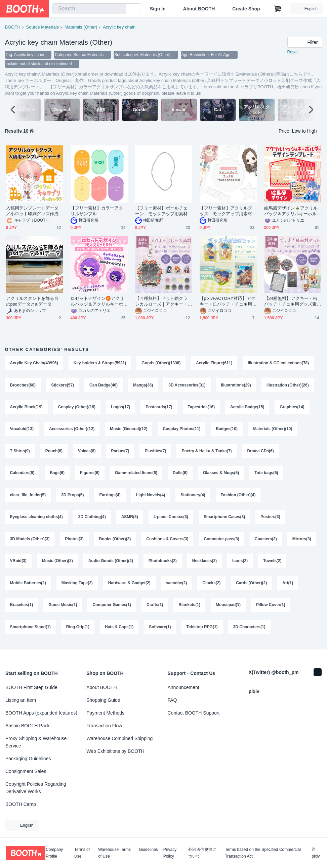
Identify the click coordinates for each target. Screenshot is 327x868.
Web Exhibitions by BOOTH (115, 751)
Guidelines (148, 850)
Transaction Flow (104, 726)
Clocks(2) (212, 585)
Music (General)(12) (129, 430)
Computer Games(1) (112, 607)
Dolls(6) (180, 474)
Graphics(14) (292, 408)
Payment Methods (105, 713)
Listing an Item (21, 700)
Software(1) (160, 630)
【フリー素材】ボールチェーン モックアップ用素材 (161, 212)
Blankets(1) (190, 607)
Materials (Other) (81, 27)
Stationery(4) (193, 497)
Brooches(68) (23, 386)
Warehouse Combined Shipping (119, 738)
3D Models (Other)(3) (30, 541)
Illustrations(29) (236, 386)
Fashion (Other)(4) (238, 497)
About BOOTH (199, 9)
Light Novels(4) (151, 497)
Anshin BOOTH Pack (28, 726)
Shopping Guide (103, 700)
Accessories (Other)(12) (72, 430)
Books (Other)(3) (115, 541)
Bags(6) (57, 474)
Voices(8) (87, 452)
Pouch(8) (54, 452)
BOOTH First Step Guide (31, 687)
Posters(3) (271, 519)
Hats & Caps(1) (119, 630)
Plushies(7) (156, 452)
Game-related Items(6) (136, 474)
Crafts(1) (155, 607)
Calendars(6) (22, 474)
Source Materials (43, 27)
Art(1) (288, 585)
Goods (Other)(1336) (161, 364)
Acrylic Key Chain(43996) (34, 364)
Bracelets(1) (22, 607)
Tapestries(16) (201, 408)
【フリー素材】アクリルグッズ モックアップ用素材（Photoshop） (226, 212)
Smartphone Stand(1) (30, 630)
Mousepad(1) (228, 607)
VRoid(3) (18, 563)
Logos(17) (120, 408)
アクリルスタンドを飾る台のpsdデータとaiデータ (32, 302)
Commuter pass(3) (222, 541)
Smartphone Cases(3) (224, 519)
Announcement (183, 687)
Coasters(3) (266, 541)
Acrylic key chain (119, 27)
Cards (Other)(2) (252, 585)
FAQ (172, 700)
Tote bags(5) (267, 474)
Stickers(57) (63, 386)
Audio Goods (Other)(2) (111, 563)
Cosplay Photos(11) (182, 430)
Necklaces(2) (205, 563)
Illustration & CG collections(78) (279, 364)
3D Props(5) (72, 497)
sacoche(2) (177, 585)
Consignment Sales (26, 771)
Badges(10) (227, 430)
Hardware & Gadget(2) (129, 585)
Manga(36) (143, 386)
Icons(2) (240, 563)
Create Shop (246, 9)
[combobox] (89, 9)
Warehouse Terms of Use (114, 853)
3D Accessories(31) (187, 386)
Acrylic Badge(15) (247, 408)
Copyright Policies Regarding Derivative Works (36, 788)
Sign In (158, 9)
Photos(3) (74, 541)
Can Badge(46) (104, 386)
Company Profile (54, 853)
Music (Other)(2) (57, 563)
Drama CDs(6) (261, 452)
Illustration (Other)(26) (288, 386)
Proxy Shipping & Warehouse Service (36, 742)
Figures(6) (90, 474)
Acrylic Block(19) (26, 408)
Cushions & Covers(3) (168, 541)
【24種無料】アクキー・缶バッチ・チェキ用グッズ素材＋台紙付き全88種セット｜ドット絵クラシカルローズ (291, 302)
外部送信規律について (202, 853)
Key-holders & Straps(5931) (100, 364)
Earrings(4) (110, 497)
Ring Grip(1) (78, 630)
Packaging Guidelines (28, 759)
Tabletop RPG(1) (202, 630)
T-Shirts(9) (20, 452)
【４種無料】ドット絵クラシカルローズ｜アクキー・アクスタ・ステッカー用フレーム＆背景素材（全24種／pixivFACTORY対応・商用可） (163, 302)
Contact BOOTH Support (194, 713)
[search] (119, 9)
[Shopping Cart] (278, 9)
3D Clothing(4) (92, 519)
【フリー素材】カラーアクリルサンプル (97, 212)
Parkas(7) (120, 452)
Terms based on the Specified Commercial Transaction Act (263, 853)
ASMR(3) (130, 519)
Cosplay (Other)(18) (77, 408)
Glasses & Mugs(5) (221, 474)
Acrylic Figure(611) (214, 364)
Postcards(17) (159, 408)
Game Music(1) (63, 607)
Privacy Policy (170, 853)
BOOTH (13, 27)
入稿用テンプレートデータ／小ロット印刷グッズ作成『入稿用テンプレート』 (32, 212)
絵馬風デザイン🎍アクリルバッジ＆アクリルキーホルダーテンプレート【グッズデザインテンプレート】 (291, 212)
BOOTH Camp (21, 804)
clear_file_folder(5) (28, 497)
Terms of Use (82, 853)
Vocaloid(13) (22, 430)
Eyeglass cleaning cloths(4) (36, 519)
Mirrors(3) (302, 541)
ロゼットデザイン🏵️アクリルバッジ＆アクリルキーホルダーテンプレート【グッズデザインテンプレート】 (97, 302)
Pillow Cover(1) (271, 607)
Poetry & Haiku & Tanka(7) (207, 452)
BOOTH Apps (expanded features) (41, 713)
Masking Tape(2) (77, 585)
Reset (293, 52)
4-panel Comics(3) (171, 519)
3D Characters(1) (249, 630)
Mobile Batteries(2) (28, 585)
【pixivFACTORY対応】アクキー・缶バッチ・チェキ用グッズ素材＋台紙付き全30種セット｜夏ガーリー (228, 302)
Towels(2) (273, 563)
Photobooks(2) (163, 563)
